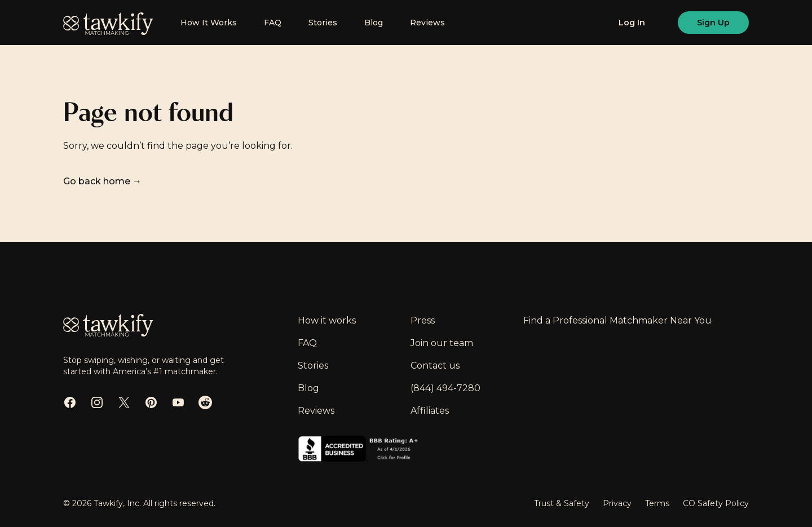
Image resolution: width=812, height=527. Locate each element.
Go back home (102, 181)
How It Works (209, 23)
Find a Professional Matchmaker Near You (617, 320)
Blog (374, 23)
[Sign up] (713, 23)
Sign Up (713, 23)
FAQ (273, 23)
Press (423, 320)
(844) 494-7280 (445, 388)
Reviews (427, 23)
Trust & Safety (562, 503)
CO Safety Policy (716, 503)
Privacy (617, 503)
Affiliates (430, 411)
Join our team (442, 343)
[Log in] (632, 23)
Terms (657, 503)
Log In (632, 23)
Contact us (435, 366)
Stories (323, 23)
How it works (327, 320)
